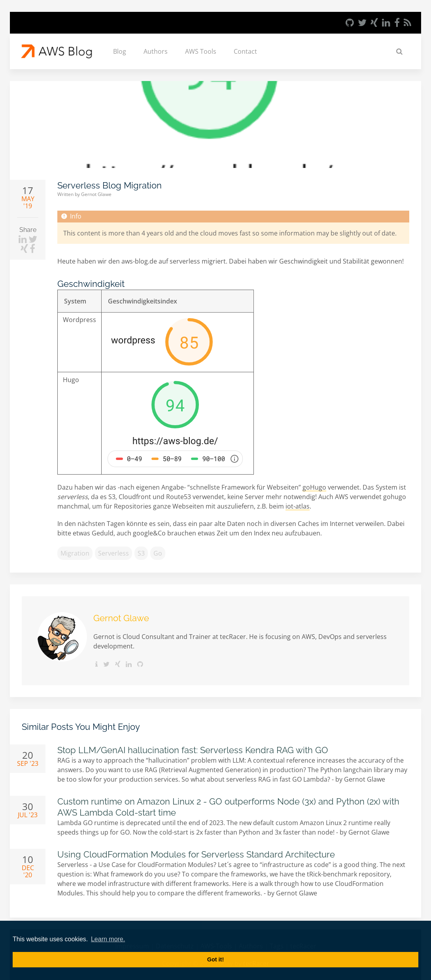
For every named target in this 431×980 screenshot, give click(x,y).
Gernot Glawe (96, 194)
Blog (120, 51)
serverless (113, 553)
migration (75, 553)
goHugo (314, 487)
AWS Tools (201, 51)
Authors (156, 51)
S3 (141, 553)
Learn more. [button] (108, 939)
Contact (245, 51)
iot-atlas (298, 506)
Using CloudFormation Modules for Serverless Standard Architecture (196, 854)
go (158, 553)
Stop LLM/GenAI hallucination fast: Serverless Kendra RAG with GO (193, 750)
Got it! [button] (215, 959)
